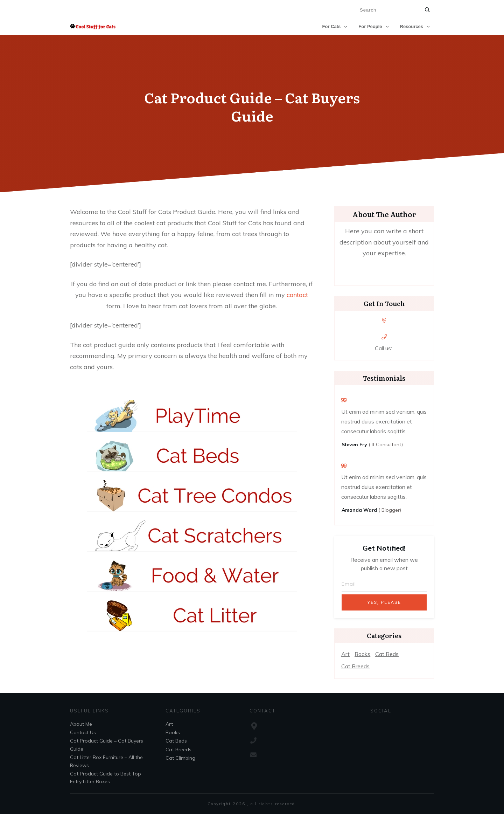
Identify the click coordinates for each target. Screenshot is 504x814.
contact (297, 295)
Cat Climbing (180, 758)
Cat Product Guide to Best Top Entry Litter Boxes (106, 778)
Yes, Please (384, 602)
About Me (81, 724)
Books (362, 654)
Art (345, 654)
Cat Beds (387, 654)
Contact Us (83, 732)
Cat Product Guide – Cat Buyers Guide (252, 106)
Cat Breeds (355, 666)
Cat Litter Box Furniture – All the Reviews (106, 761)
